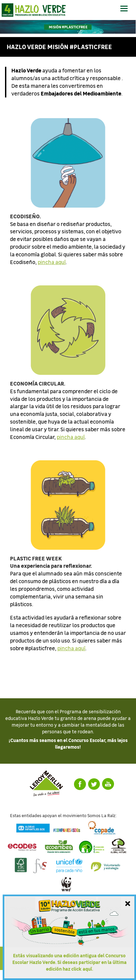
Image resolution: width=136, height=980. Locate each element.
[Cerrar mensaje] (128, 903)
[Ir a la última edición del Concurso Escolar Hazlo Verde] (69, 937)
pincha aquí (52, 262)
